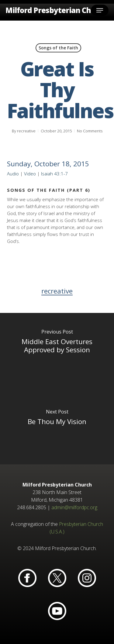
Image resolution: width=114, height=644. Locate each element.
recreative (26, 131)
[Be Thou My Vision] (57, 427)
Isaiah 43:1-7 (54, 174)
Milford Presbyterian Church (57, 10)
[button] (100, 10)
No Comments (90, 131)
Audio (13, 174)
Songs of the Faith (58, 48)
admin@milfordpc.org (74, 507)
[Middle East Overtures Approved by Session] (57, 351)
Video (30, 174)
